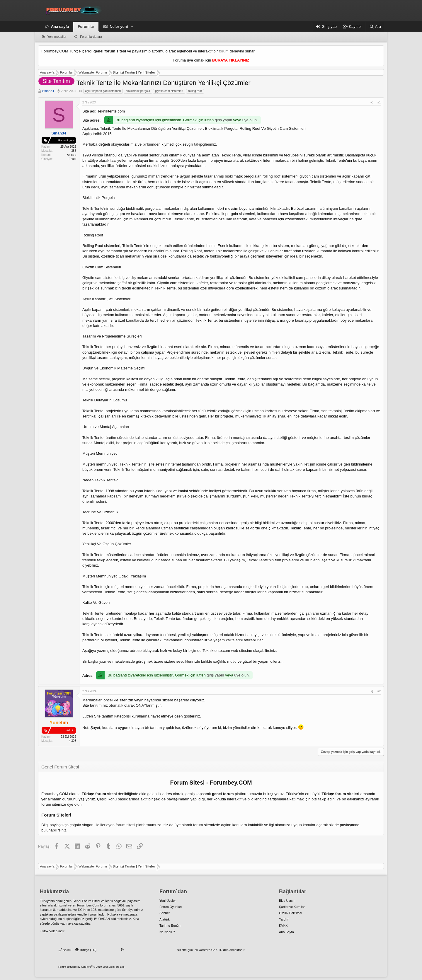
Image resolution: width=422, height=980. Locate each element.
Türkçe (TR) (86, 950)
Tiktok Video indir (52, 931)
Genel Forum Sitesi (86, 901)
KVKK (283, 926)
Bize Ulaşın (287, 901)
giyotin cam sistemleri (169, 91)
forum (224, 51)
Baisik (65, 950)
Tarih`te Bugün (170, 926)
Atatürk (165, 919)
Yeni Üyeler (168, 901)
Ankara (72, 155)
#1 (379, 102)
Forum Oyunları (171, 907)
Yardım (284, 919)
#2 (379, 691)
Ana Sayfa (286, 932)
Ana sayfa (60, 27)
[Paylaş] (372, 103)
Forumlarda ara (91, 37)
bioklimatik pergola (138, 91)
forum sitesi (125, 825)
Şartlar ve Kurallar (292, 907)
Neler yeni (119, 27)
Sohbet (165, 913)
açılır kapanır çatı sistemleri (103, 91)
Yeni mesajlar (57, 37)
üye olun (250, 120)
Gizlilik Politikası (291, 913)
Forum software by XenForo (91, 967)
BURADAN (102, 919)
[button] (132, 27)
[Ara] (375, 27)
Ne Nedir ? (167, 932)
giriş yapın (223, 120)
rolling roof (195, 91)
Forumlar (86, 27)
